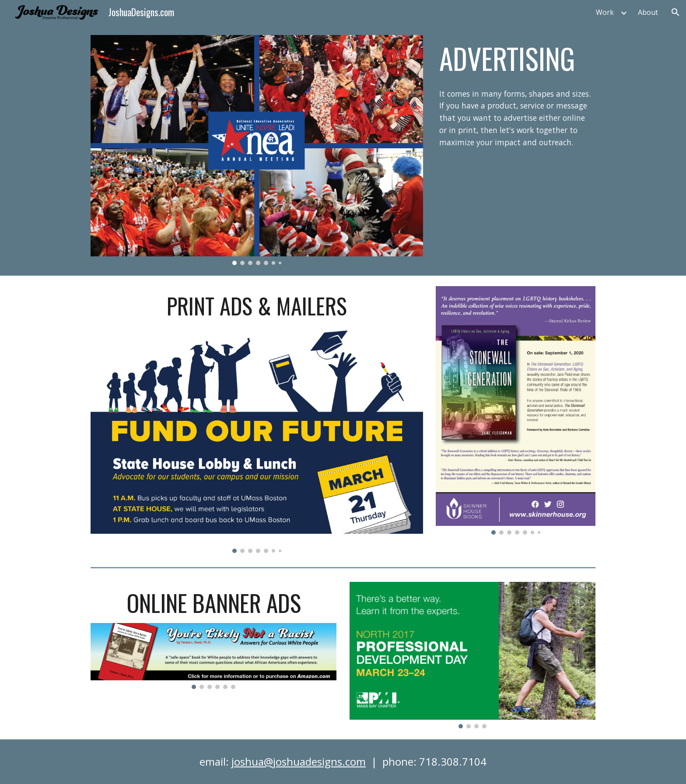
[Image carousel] (257, 150)
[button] (675, 12)
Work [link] (605, 12)
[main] (516, 58)
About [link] (648, 12)
